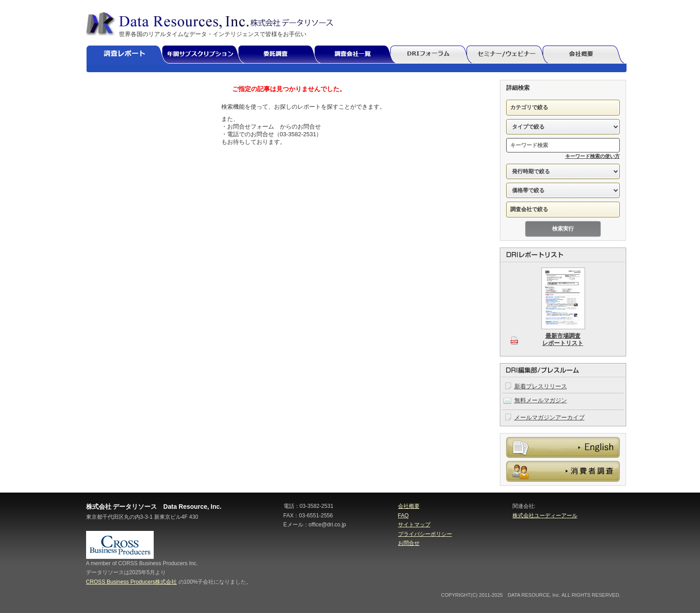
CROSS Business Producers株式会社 (132, 582)
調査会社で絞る (529, 209)
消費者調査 (563, 471)
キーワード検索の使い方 (592, 156)
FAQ (403, 516)
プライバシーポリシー (425, 534)
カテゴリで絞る (529, 107)
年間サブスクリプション (205, 55)
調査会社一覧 (356, 55)
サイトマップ (414, 525)
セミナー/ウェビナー (508, 55)
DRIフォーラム (432, 55)
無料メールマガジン (541, 400)
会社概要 (584, 55)
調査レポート (128, 55)
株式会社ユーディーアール (545, 516)
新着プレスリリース (541, 386)
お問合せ (409, 543)
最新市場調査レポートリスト (563, 339)
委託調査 (280, 55)
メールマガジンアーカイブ (549, 417)
